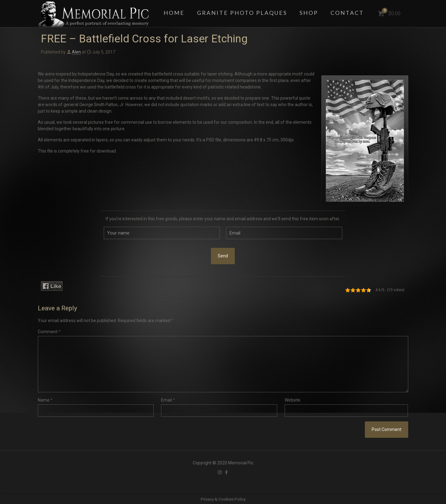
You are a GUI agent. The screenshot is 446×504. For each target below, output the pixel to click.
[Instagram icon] (220, 472)
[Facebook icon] (226, 472)
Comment (49, 332)
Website (293, 400)
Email (168, 400)
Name (45, 400)
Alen (76, 52)
